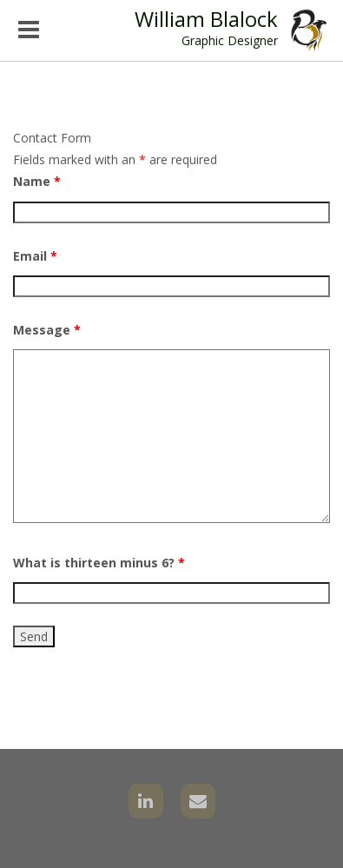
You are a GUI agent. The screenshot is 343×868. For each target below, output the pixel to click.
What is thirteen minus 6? (99, 563)
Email (35, 256)
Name (37, 181)
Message (47, 330)
